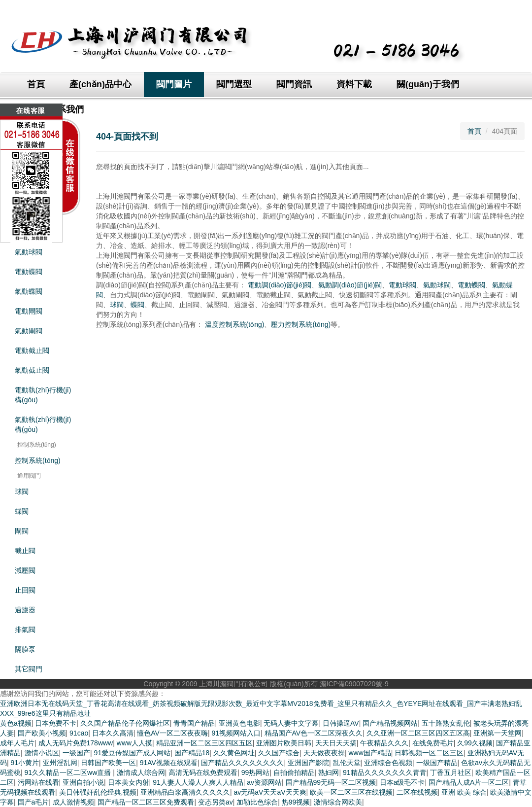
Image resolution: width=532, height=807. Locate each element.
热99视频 (296, 802)
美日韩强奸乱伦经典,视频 (98, 792)
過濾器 (25, 610)
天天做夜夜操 (324, 753)
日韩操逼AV (341, 723)
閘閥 (22, 531)
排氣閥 (25, 630)
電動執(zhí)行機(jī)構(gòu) (43, 395)
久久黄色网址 (234, 753)
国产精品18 (192, 753)
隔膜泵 (25, 649)
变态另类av (216, 802)
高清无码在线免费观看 (203, 772)
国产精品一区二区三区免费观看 (146, 802)
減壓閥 (25, 570)
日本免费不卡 (56, 723)
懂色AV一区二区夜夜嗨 (172, 733)
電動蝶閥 (471, 285)
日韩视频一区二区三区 (429, 753)
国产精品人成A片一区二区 (469, 782)
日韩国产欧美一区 (108, 763)
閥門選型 (234, 84)
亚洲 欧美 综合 (464, 792)
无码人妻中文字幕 (291, 723)
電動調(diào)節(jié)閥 (280, 285)
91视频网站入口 (236, 733)
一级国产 (76, 753)
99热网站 (256, 772)
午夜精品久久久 (384, 743)
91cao (79, 733)
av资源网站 (264, 782)
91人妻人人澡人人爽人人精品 (198, 782)
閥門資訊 (294, 84)
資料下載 (354, 84)
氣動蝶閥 (29, 291)
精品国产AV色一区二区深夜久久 (314, 733)
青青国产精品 (194, 723)
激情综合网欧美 (338, 802)
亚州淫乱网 (60, 763)
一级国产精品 (437, 763)
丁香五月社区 (451, 772)
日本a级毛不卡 (402, 782)
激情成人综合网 (141, 772)
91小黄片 (25, 763)
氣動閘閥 (29, 331)
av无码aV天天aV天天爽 (270, 792)
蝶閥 (22, 511)
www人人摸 (134, 743)
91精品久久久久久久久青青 (385, 772)
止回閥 (25, 590)
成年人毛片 (17, 743)
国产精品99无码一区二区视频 (331, 782)
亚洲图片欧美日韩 (284, 743)
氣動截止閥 (32, 370)
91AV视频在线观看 (169, 763)
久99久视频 (475, 743)
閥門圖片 (174, 84)
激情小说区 (42, 753)
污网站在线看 (38, 782)
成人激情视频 (73, 802)
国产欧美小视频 (42, 733)
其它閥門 (29, 669)
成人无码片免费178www (76, 743)
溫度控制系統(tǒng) (235, 324)
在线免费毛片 (433, 743)
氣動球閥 (437, 285)
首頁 (36, 84)
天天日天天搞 (336, 743)
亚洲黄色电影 (239, 723)
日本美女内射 (129, 782)
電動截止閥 (32, 351)
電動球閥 (402, 285)
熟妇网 (329, 772)
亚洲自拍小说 (83, 782)
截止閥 (25, 551)
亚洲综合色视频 (388, 763)
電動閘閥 (29, 311)
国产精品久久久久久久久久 (242, 763)
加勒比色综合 (257, 802)
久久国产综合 (279, 753)
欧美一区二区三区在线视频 (351, 792)
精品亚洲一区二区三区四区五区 (204, 743)
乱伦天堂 (347, 763)
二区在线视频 (417, 792)
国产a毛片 (33, 802)
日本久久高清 (113, 733)
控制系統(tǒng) (38, 460)
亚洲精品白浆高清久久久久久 (185, 792)
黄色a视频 (16, 723)
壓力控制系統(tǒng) (301, 324)
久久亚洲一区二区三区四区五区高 (418, 733)
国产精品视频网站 (390, 723)
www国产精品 (369, 753)
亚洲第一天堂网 (498, 733)
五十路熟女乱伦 (446, 723)
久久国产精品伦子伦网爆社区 (125, 723)
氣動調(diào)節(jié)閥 (350, 285)
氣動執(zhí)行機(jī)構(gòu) (43, 424)
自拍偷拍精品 (294, 772)
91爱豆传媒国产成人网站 (133, 753)
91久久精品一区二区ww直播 (69, 772)
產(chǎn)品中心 (100, 84)
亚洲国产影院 (308, 763)
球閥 (22, 491)
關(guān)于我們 (428, 84)
